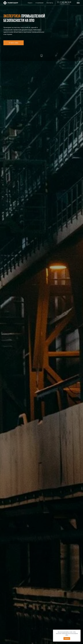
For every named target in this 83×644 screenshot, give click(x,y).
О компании (39, 3)
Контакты (50, 3)
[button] (14, 43)
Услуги (30, 3)
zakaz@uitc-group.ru (65, 4)
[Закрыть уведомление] (79, 631)
